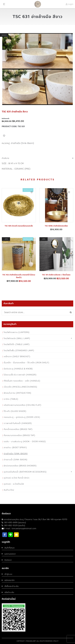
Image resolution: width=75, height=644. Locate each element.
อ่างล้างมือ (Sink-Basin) (22, 143)
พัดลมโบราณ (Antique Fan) (17, 393)
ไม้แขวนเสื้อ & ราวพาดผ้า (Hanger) (20, 375)
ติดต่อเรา (8, 560)
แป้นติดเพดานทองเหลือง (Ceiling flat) (23, 405)
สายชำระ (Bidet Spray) (15, 447)
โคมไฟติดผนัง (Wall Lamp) (17, 338)
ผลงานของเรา (10, 554)
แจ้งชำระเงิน (9, 592)
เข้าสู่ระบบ (8, 574)
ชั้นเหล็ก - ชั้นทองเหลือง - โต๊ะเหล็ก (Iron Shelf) (27, 363)
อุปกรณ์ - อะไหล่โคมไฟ (14, 484)
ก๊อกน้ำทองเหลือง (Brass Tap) (18, 429)
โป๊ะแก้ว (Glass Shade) (15, 411)
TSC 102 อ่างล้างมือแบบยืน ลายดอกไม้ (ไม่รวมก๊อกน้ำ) (19, 276)
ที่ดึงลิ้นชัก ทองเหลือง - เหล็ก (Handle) (22, 381)
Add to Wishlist (4, 136)
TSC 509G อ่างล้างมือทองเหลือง (56, 226)
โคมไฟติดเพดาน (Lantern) (17, 332)
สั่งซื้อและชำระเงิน (11, 586)
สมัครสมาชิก (9, 580)
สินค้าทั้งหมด (9, 548)
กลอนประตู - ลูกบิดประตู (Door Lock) (22, 417)
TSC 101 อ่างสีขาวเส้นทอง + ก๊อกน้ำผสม (56, 275)
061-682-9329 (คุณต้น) (14, 525)
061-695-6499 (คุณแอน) (15, 523)
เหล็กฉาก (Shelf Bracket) (17, 357)
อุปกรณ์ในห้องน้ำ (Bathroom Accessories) (25, 472)
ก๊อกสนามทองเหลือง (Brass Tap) (19, 435)
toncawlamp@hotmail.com (24, 528)
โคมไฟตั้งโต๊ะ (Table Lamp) (17, 344)
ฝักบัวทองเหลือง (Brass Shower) (20, 466)
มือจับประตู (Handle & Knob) (18, 369)
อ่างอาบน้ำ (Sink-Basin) (16, 460)
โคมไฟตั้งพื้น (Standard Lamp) (19, 351)
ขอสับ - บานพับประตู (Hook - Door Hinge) (25, 442)
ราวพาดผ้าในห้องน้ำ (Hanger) (18, 423)
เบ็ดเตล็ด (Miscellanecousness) (20, 387)
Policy (56, 641)
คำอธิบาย (5, 158)
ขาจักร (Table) (11, 399)
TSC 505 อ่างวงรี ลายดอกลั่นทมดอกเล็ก (19, 226)
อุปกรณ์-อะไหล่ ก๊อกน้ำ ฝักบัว (17, 478)
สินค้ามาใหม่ (9, 490)
